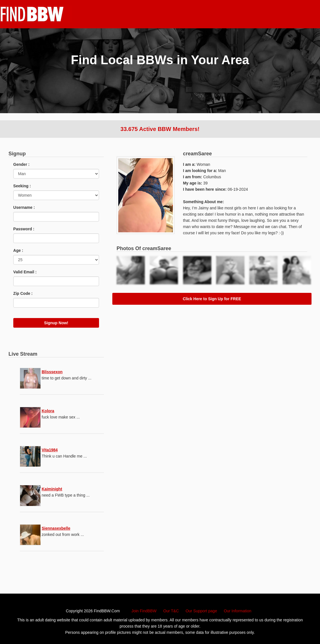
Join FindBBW (144, 611)
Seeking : (22, 186)
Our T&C (171, 611)
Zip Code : (23, 293)
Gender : (22, 164)
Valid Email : (25, 272)
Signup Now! (56, 323)
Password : (24, 229)
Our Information (238, 611)
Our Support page (201, 611)
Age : (18, 250)
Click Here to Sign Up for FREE (212, 299)
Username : (24, 207)
